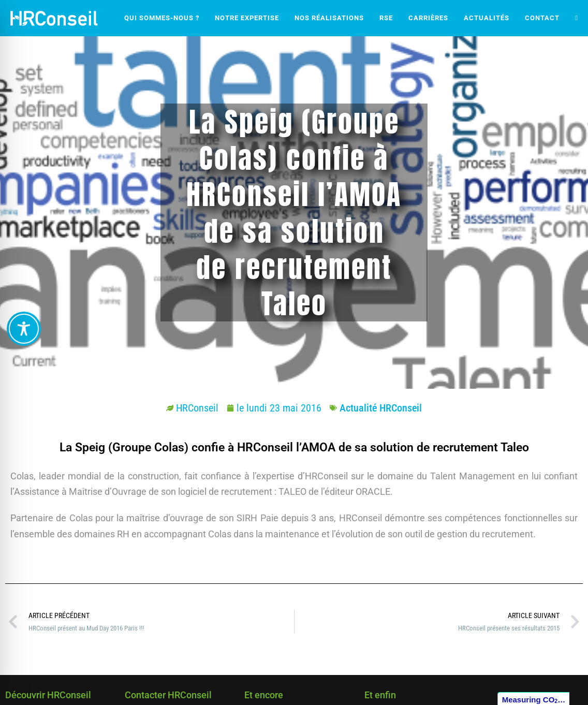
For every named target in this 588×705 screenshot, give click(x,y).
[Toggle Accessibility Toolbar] (24, 329)
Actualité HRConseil (381, 408)
